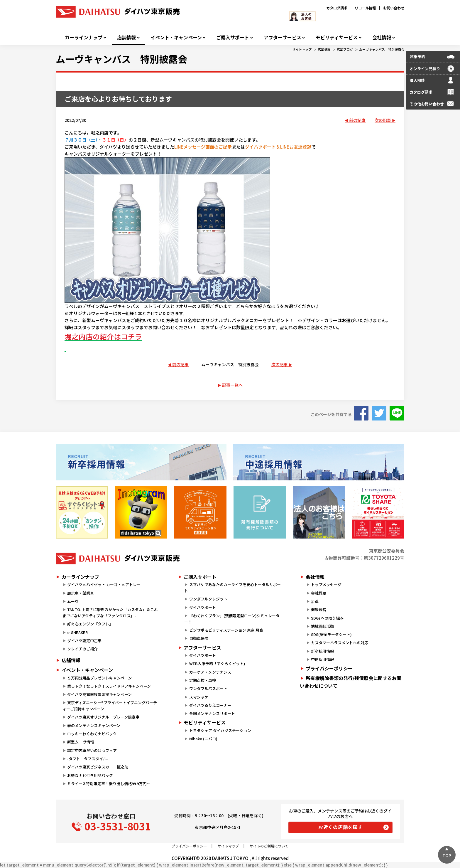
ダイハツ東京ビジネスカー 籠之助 (98, 767)
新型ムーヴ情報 (81, 742)
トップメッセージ (326, 584)
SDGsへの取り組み (327, 618)
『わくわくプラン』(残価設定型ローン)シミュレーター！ (232, 619)
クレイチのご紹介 (82, 649)
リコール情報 (365, 8)
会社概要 (319, 593)
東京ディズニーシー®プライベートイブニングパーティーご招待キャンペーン (110, 706)
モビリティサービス (337, 37)
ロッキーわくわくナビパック (92, 734)
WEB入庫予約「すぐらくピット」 (218, 663)
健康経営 (319, 609)
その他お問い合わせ (427, 104)
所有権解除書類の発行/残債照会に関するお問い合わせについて (351, 682)
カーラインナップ (84, 37)
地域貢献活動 (322, 626)
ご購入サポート (233, 37)
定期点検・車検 (203, 680)
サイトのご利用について (269, 846)
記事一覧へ (232, 385)
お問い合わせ (394, 8)
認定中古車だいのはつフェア (92, 750)
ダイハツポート (203, 607)
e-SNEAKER (77, 632)
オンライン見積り (425, 69)
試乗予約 (417, 57)
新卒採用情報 (322, 651)
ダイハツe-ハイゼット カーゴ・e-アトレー (104, 584)
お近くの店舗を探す (340, 827)
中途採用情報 (322, 659)
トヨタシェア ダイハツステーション (220, 730)
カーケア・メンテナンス (210, 672)
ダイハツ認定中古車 (84, 641)
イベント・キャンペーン (176, 37)
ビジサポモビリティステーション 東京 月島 (226, 630)
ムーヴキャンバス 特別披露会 (382, 49)
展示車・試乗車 (81, 593)
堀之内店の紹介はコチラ (103, 336)
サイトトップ (302, 49)
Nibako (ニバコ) (203, 739)
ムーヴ (73, 601)
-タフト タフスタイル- (88, 759)
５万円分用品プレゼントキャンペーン (99, 678)
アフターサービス (283, 37)
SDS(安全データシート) (331, 634)
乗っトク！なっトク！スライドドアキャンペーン (109, 686)
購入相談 (417, 80)
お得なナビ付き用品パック (92, 775)
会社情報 (382, 37)
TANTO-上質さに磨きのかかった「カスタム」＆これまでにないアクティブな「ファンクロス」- (110, 613)
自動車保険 (199, 638)
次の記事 (383, 120)
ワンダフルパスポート (208, 688)
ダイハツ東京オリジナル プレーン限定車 (103, 717)
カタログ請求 (337, 8)
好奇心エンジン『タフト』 (90, 624)
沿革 (315, 601)
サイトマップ (228, 846)
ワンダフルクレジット (208, 599)
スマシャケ (199, 697)
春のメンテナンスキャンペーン (94, 725)
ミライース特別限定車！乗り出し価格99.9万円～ (109, 784)
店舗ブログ (345, 49)
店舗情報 (126, 37)
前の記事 (357, 120)
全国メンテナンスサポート (212, 713)
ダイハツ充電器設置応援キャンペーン (99, 694)
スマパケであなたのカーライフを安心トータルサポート (232, 588)
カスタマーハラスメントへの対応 (340, 643)
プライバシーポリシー (329, 668)
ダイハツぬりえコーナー (210, 705)
